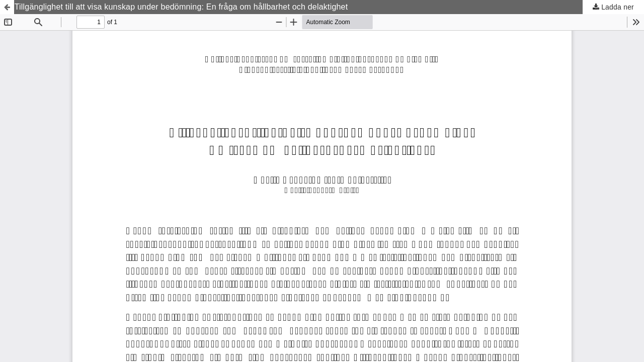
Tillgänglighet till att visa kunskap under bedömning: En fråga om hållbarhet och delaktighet (181, 7)
